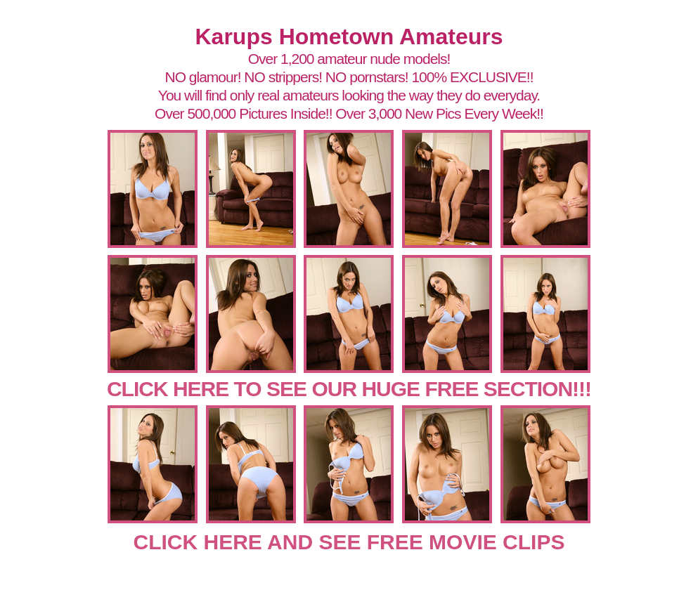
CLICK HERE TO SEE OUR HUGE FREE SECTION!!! (349, 389)
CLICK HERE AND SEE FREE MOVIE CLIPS (349, 542)
